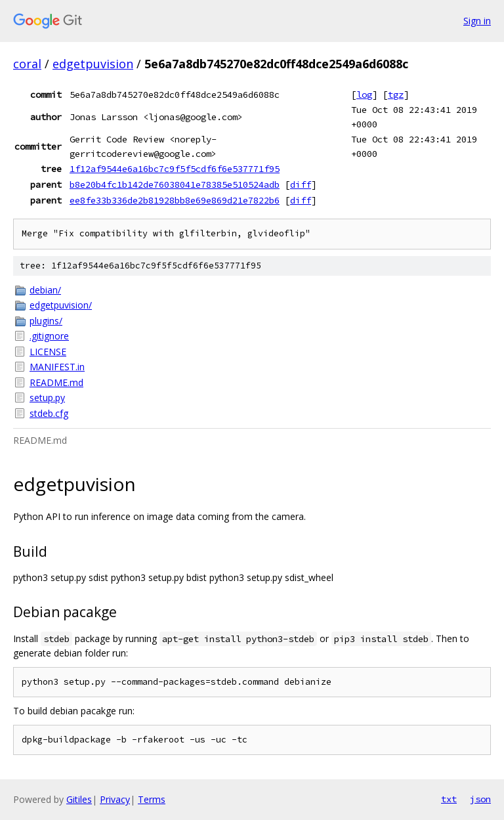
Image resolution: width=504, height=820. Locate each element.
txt (449, 799)
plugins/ (46, 321)
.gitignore (49, 336)
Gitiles (79, 799)
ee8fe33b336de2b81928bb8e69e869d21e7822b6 (175, 200)
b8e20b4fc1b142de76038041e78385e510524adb (175, 184)
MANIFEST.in (57, 367)
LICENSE (48, 352)
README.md (56, 382)
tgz (396, 95)
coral (27, 64)
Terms (152, 799)
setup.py (47, 398)
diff (301, 184)
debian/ (45, 290)
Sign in (477, 21)
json (480, 799)
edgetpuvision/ (61, 305)
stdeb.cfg (49, 413)
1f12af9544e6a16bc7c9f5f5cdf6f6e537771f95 (175, 169)
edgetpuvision (93, 64)
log (364, 95)
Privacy (115, 799)
